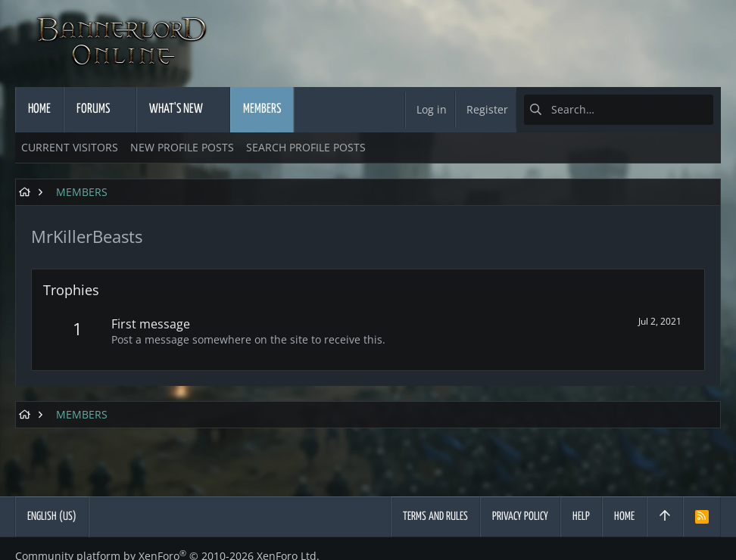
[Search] (619, 110)
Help (581, 516)
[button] (123, 110)
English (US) (52, 516)
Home (624, 516)
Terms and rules (435, 516)
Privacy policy (520, 516)
